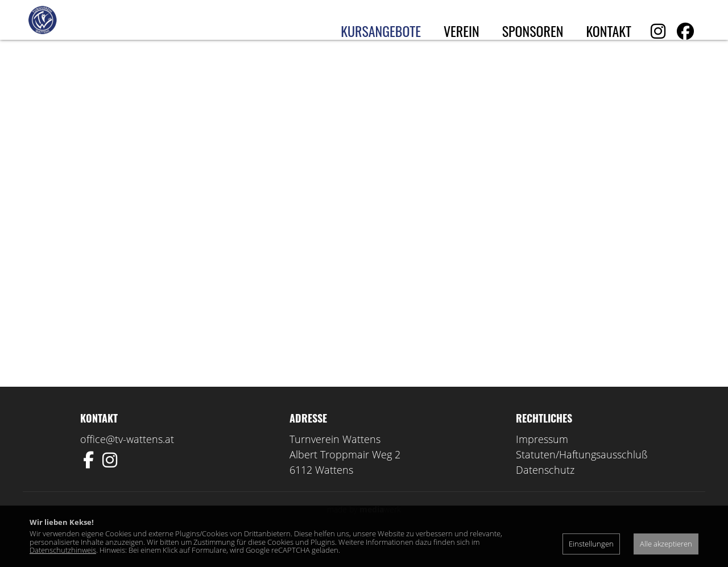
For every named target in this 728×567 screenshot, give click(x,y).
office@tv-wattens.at (127, 462)
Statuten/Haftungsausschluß (582, 477)
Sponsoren (533, 31)
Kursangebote (381, 31)
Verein (462, 31)
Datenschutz (545, 492)
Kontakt (609, 31)
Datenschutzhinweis (63, 550)
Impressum (542, 462)
